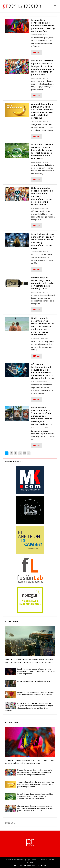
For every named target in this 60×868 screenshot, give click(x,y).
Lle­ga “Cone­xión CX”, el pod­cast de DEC (34, 681)
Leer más (36, 52)
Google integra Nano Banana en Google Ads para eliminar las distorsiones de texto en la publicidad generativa (42, 111)
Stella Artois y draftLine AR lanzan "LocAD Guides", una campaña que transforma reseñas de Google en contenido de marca (42, 416)
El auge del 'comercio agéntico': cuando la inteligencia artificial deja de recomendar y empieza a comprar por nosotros (43, 68)
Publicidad (31, 865)
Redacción (18, 865)
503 (24, 453)
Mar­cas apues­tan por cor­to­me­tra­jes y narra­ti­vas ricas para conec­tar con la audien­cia (36, 693)
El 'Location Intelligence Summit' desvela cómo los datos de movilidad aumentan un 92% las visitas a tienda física (42, 371)
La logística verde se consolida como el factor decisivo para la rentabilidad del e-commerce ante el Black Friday (42, 152)
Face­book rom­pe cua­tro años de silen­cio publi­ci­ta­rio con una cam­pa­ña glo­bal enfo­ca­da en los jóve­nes (36, 671)
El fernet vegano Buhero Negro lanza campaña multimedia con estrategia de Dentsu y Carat (42, 283)
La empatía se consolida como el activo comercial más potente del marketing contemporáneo (43, 26)
